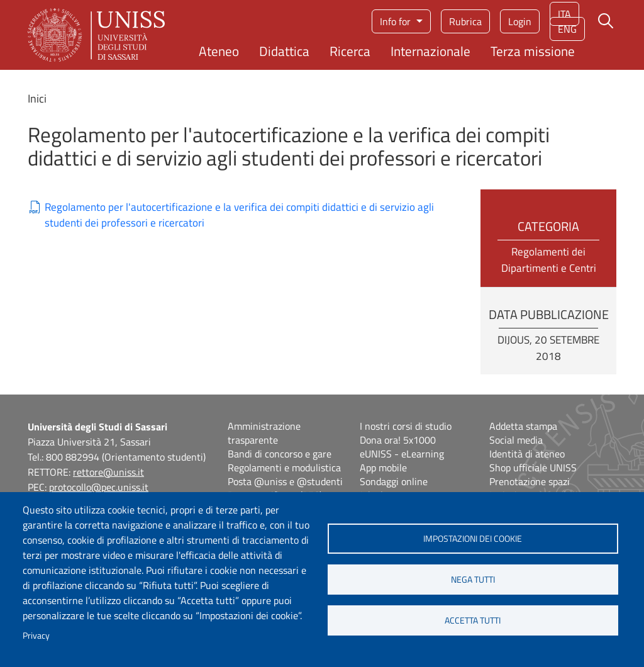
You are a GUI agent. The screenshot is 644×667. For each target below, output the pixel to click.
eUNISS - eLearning (402, 454)
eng (567, 29)
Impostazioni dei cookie (473, 539)
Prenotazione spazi (530, 481)
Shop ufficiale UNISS (533, 468)
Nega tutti (473, 580)
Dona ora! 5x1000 (398, 440)
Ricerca (350, 51)
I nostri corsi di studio (406, 426)
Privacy (36, 636)
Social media (516, 440)
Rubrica (465, 21)
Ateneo (219, 51)
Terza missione (533, 51)
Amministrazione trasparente (264, 433)
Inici (37, 98)
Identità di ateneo (527, 454)
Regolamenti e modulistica (284, 468)
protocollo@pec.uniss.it (99, 487)
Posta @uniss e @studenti (285, 481)
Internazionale (430, 51)
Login (520, 21)
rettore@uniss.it (108, 472)
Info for (397, 21)
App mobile (383, 468)
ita (564, 14)
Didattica (284, 51)
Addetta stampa (523, 426)
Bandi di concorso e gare (280, 454)
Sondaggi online (394, 481)
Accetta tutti (473, 620)
